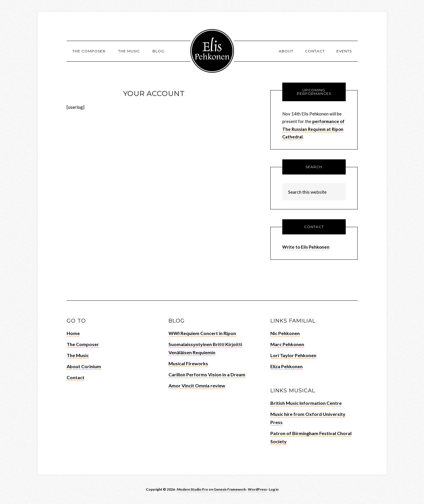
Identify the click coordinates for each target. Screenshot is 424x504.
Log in (274, 489)
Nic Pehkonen (285, 333)
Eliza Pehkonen (286, 366)
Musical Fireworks (188, 363)
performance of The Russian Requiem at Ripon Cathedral (313, 129)
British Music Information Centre (306, 403)
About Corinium (84, 366)
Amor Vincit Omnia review (197, 385)
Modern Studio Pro (193, 489)
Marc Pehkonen (287, 344)
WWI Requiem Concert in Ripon (202, 333)
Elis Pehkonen (212, 51)
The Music (78, 355)
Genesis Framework (230, 489)
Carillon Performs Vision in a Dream (207, 374)
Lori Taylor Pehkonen (293, 355)
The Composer (83, 344)
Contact (76, 377)
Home (73, 333)
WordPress (257, 489)
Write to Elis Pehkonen (306, 247)
